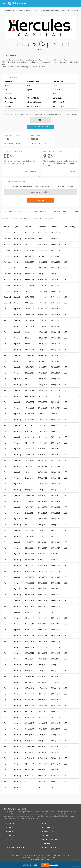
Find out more (54, 865)
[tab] (15, 211)
